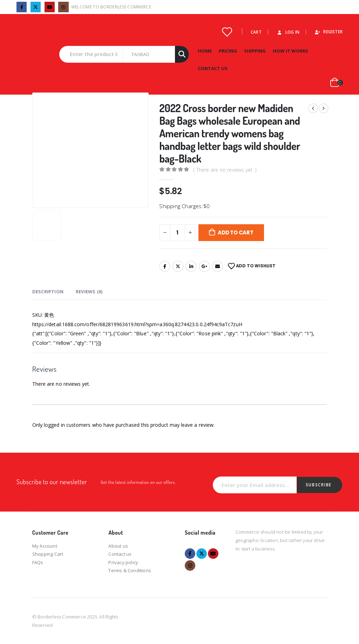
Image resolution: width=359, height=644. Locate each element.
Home (205, 51)
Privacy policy (123, 562)
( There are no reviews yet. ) (225, 170)
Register (328, 32)
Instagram (190, 566)
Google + (204, 266)
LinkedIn (191, 266)
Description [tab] (48, 292)
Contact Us (213, 68)
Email (217, 266)
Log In (288, 32)
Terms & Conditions (130, 570)
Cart (256, 32)
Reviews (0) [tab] (89, 292)
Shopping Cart (48, 554)
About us (118, 546)
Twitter (178, 266)
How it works (290, 51)
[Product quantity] (177, 233)
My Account (45, 546)
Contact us (120, 554)
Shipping (255, 51)
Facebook (165, 266)
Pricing (228, 51)
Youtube (213, 554)
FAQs (38, 562)
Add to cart (236, 232)
